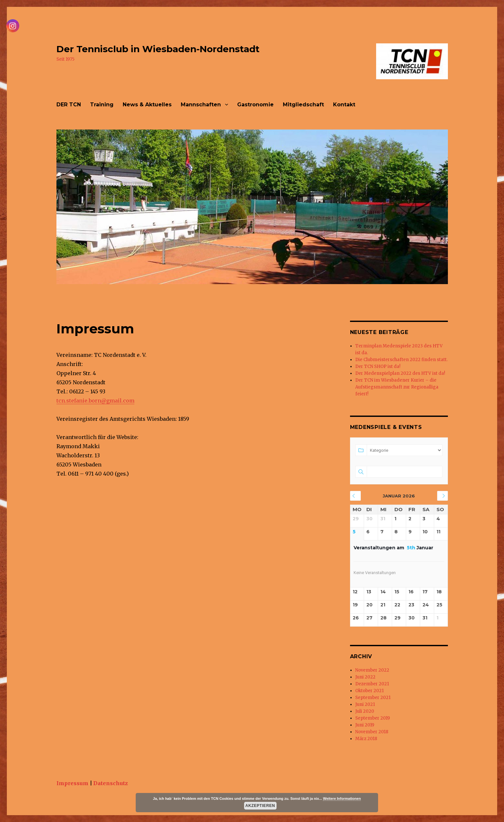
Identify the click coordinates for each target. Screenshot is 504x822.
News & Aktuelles (147, 105)
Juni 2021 (365, 704)
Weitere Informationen (342, 799)
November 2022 (372, 670)
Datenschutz (111, 783)
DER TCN (69, 105)
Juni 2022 (365, 677)
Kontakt (344, 105)
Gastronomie (255, 105)
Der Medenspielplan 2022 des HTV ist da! (400, 373)
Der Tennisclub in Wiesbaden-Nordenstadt (158, 49)
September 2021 (373, 698)
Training (102, 105)
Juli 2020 (365, 711)
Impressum (72, 783)
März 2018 (366, 739)
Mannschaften (201, 105)
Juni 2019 (365, 725)
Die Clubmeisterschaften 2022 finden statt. (401, 360)
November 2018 (372, 732)
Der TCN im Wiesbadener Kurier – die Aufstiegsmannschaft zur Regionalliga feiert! (397, 387)
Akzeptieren (260, 806)
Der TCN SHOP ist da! (378, 366)
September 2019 (373, 718)
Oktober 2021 (369, 691)
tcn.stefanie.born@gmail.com (95, 401)
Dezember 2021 (372, 684)
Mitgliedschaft (303, 105)
